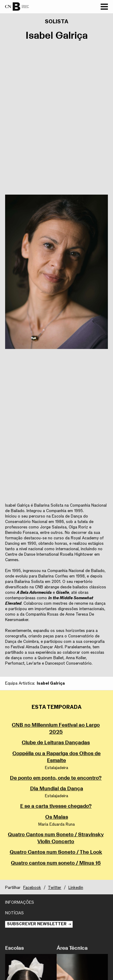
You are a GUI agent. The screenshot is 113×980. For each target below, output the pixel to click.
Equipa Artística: (20, 683)
